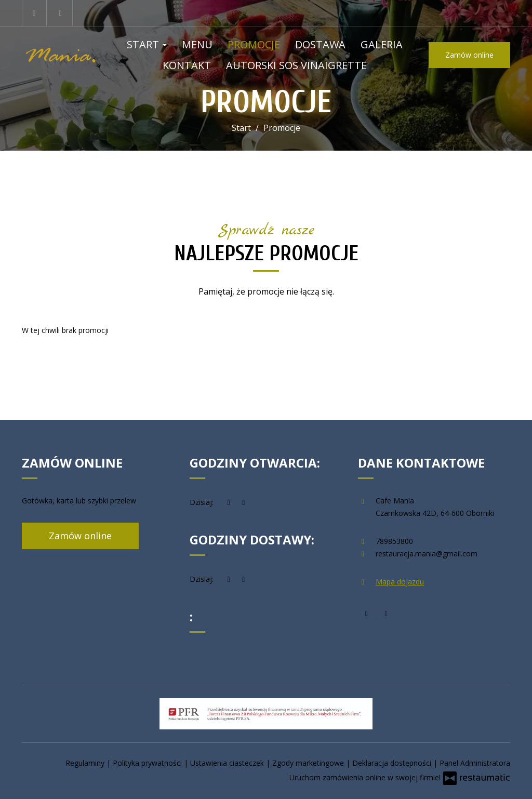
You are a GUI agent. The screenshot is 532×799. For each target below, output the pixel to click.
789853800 (394, 541)
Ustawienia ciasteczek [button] (228, 763)
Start (147, 44)
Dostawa (320, 44)
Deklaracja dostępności (393, 763)
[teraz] (229, 502)
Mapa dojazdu (400, 582)
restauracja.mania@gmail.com (427, 554)
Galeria (382, 44)
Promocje (254, 44)
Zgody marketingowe (309, 763)
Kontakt (187, 65)
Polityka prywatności (148, 763)
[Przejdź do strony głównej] (61, 55)
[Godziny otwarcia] (244, 502)
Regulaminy (86, 763)
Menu (197, 44)
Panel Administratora (475, 763)
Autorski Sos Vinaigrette (296, 65)
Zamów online (469, 55)
